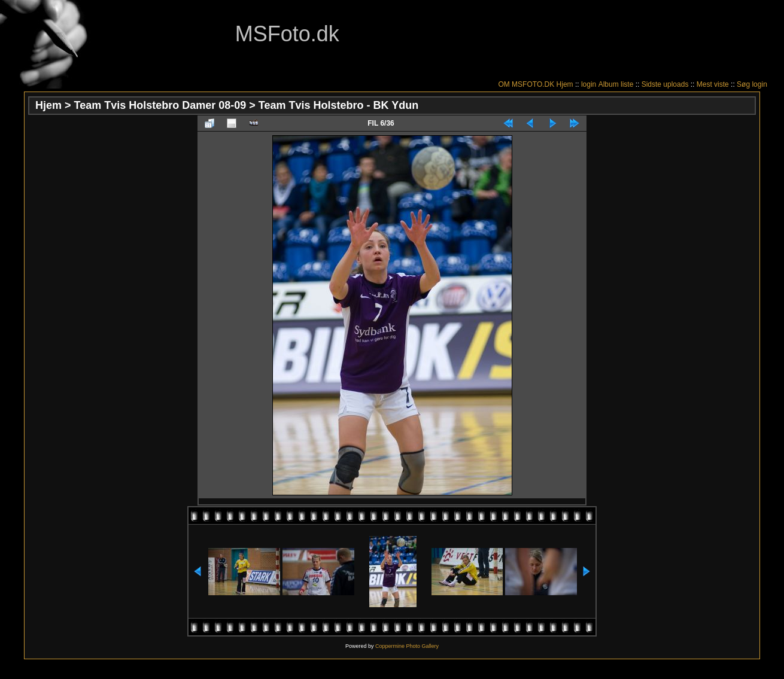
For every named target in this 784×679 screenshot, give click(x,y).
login (589, 84)
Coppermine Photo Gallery (407, 646)
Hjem (565, 84)
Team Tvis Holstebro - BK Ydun (338, 105)
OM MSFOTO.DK (526, 84)
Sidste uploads (665, 84)
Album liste (616, 84)
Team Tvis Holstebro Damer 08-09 (160, 105)
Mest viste (713, 84)
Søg (743, 84)
